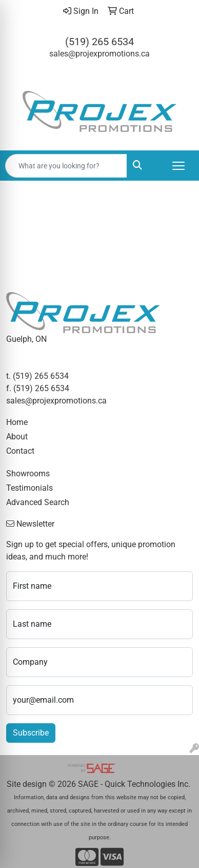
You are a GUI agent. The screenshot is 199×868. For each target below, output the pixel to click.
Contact (20, 451)
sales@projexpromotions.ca (99, 54)
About (17, 437)
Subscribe (31, 733)
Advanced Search (38, 502)
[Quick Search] (66, 166)
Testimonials (29, 488)
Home (17, 422)
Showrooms (28, 474)
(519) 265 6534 (99, 42)
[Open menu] (178, 166)
